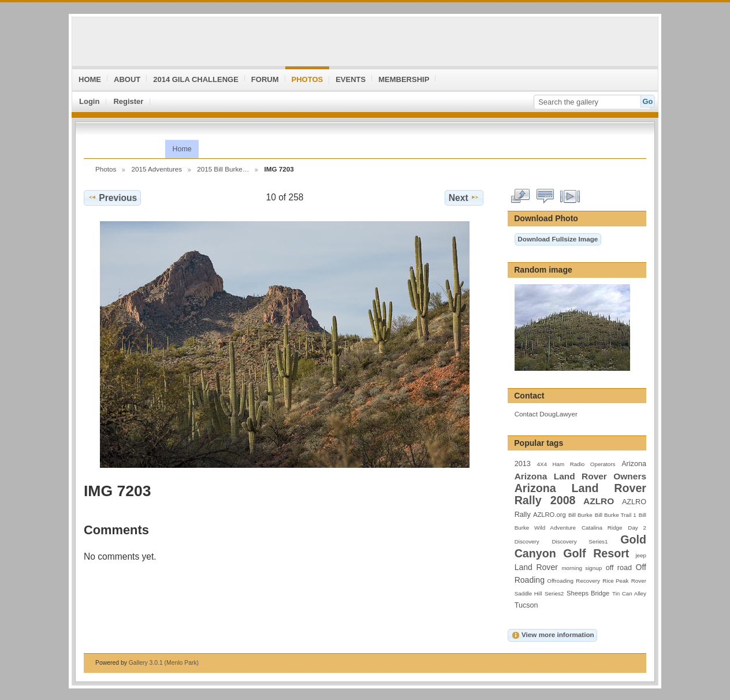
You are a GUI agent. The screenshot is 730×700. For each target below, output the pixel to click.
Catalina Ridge (602, 528)
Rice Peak (615, 581)
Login (89, 101)
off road (619, 568)
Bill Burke (580, 515)
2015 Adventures (157, 169)
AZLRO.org (550, 515)
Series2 (554, 593)
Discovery (527, 541)
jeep (641, 555)
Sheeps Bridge (588, 593)
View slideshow (570, 196)
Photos (106, 169)
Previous (112, 198)
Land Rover (536, 567)
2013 (523, 464)
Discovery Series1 (580, 541)
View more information (553, 635)
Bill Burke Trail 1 (616, 515)
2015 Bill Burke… (223, 169)
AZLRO (599, 501)
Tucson (526, 605)
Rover (639, 581)
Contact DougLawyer (546, 414)
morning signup (582, 568)
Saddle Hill (528, 593)
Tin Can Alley (629, 593)
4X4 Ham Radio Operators (576, 464)
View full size (521, 196)
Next (464, 198)
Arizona (634, 464)
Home (182, 149)
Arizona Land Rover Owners (580, 476)
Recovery (588, 581)
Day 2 (637, 528)
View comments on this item (545, 196)
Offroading (560, 581)
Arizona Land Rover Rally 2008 (580, 494)
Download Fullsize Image (558, 239)
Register (128, 101)
